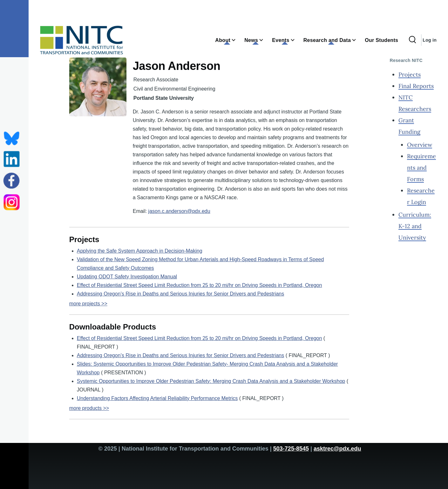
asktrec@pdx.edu (337, 449)
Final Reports (416, 86)
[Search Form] (412, 40)
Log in (430, 40)
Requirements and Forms (421, 168)
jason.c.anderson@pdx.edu (179, 211)
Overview (420, 145)
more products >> (89, 408)
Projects (410, 75)
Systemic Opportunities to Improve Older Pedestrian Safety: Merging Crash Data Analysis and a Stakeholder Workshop (211, 381)
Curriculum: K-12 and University (415, 226)
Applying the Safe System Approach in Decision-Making (140, 251)
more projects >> (88, 304)
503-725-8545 (291, 449)
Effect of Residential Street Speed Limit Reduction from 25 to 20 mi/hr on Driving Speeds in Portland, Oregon (200, 285)
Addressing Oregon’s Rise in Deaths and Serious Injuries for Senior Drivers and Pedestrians (180, 294)
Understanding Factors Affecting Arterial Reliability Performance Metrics (157, 398)
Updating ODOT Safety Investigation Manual (127, 277)
